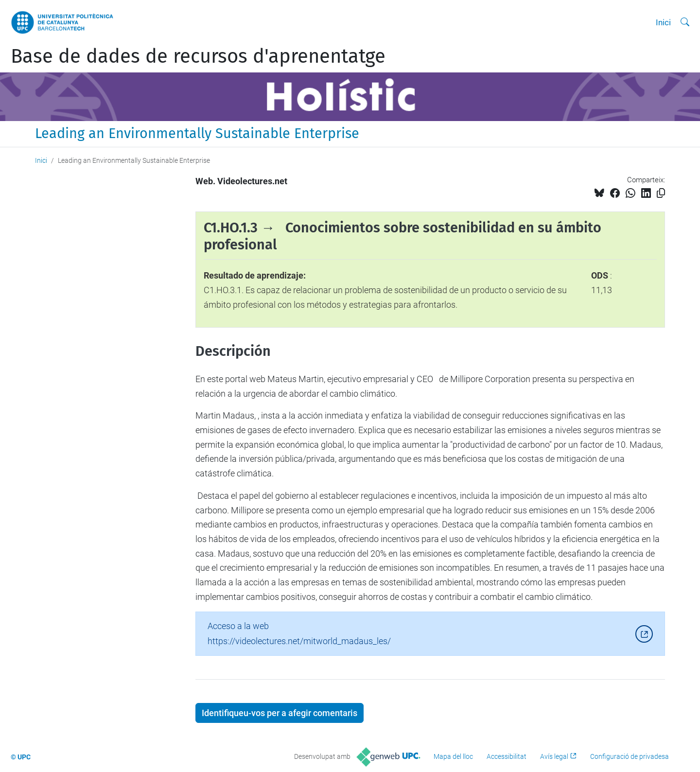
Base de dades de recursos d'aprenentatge (198, 56)
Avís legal (554, 756)
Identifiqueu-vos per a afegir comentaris (280, 713)
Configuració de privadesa (630, 756)
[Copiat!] (661, 193)
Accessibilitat (507, 756)
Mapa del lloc (453, 756)
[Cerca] (685, 22)
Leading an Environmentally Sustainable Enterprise (197, 133)
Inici (663, 22)
